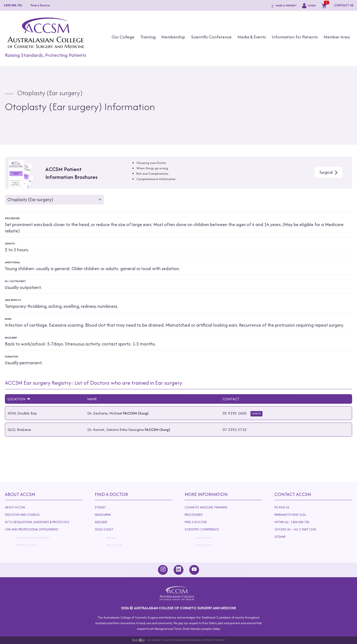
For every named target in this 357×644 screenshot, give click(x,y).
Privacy (221, 640)
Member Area (337, 37)
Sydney (100, 507)
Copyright (209, 640)
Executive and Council (24, 515)
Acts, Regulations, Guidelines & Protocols (39, 523)
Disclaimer (194, 640)
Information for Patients (295, 37)
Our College (123, 37)
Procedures (196, 515)
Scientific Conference (211, 37)
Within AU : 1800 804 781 (293, 522)
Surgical (326, 172)
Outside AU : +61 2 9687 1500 (301, 530)
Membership (173, 37)
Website (256, 414)
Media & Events (252, 37)
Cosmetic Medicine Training (206, 507)
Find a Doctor (40, 5)
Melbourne (105, 515)
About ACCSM (15, 507)
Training (148, 37)
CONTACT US (344, 5)
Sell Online (154, 640)
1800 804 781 (13, 5)
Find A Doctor (111, 494)
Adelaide (111, 523)
